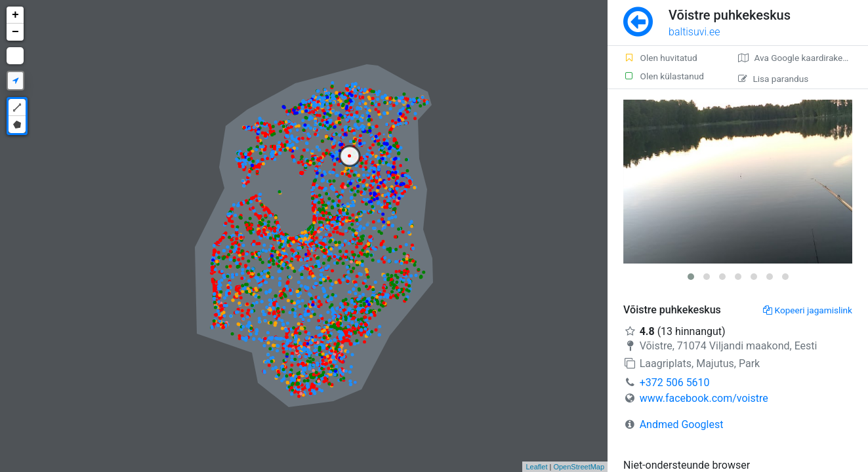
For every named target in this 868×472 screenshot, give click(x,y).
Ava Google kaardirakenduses (803, 58)
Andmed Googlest (682, 424)
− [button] (15, 32)
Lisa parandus (773, 79)
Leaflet (536, 467)
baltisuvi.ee (694, 32)
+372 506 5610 (675, 383)
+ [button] (15, 15)
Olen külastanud (664, 76)
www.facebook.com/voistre (704, 398)
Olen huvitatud (660, 58)
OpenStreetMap (579, 467)
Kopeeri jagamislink (808, 310)
